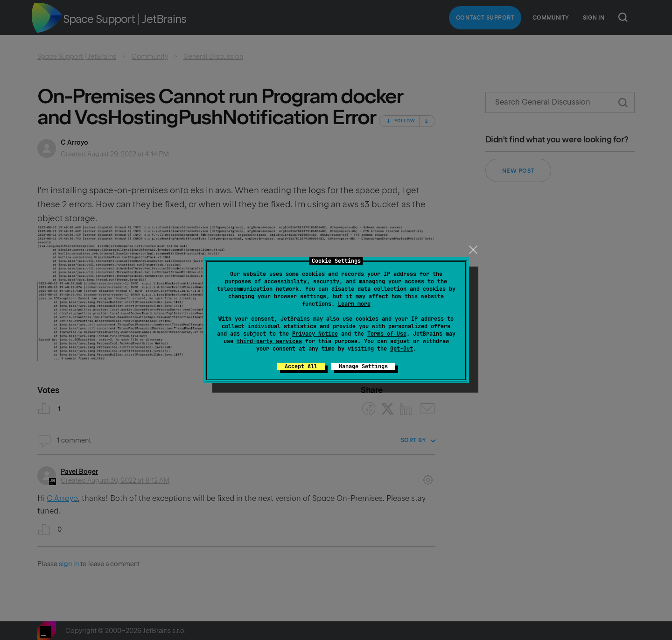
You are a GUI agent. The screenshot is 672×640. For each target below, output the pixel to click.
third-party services (269, 341)
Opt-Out (402, 349)
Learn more (354, 304)
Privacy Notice (315, 334)
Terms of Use (387, 334)
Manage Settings (363, 366)
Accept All (301, 366)
